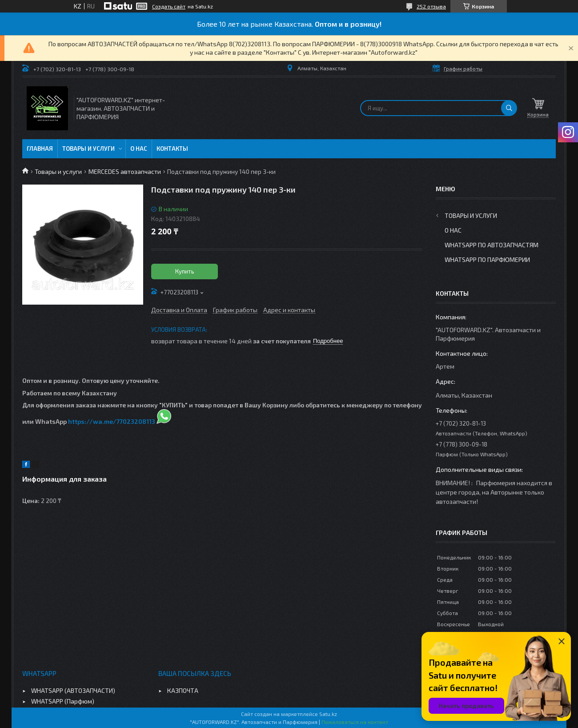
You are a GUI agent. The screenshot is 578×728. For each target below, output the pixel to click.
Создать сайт (169, 6)
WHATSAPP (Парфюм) (63, 701)
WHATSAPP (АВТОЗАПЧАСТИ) (73, 690)
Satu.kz (328, 714)
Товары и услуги (88, 149)
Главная (40, 149)
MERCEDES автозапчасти (125, 171)
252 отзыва (431, 6)
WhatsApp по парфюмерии (487, 259)
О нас (139, 149)
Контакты (172, 149)
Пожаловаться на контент (355, 722)
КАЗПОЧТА (183, 690)
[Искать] (509, 108)
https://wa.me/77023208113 (112, 421)
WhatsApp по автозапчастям (492, 245)
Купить (185, 271)
